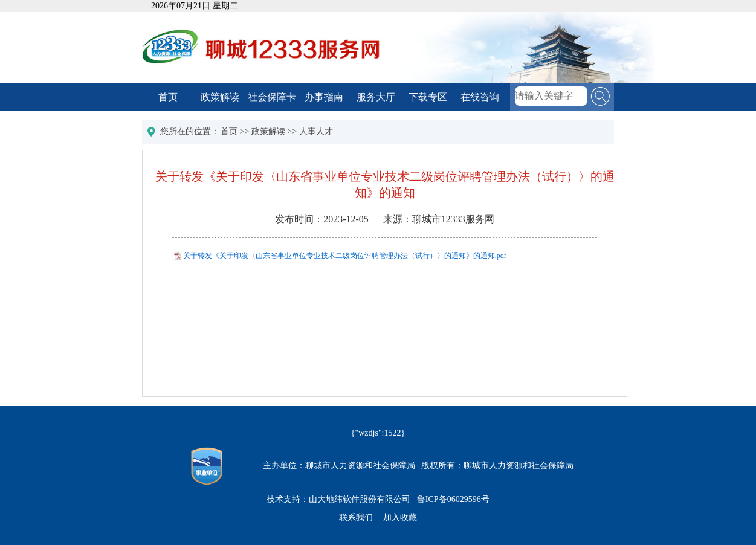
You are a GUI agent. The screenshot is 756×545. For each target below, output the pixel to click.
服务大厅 (376, 97)
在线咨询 (480, 97)
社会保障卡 (272, 97)
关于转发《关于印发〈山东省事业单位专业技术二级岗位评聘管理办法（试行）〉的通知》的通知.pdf (345, 256)
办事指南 (324, 97)
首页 (168, 97)
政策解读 (220, 97)
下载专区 (428, 97)
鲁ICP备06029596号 (453, 499)
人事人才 (316, 131)
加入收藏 (400, 518)
